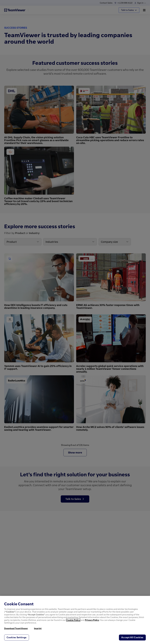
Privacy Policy (92, 620)
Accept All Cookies (132, 637)
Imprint (38, 628)
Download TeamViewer (16, 628)
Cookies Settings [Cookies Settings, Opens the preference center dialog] (17, 637)
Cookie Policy (73, 620)
